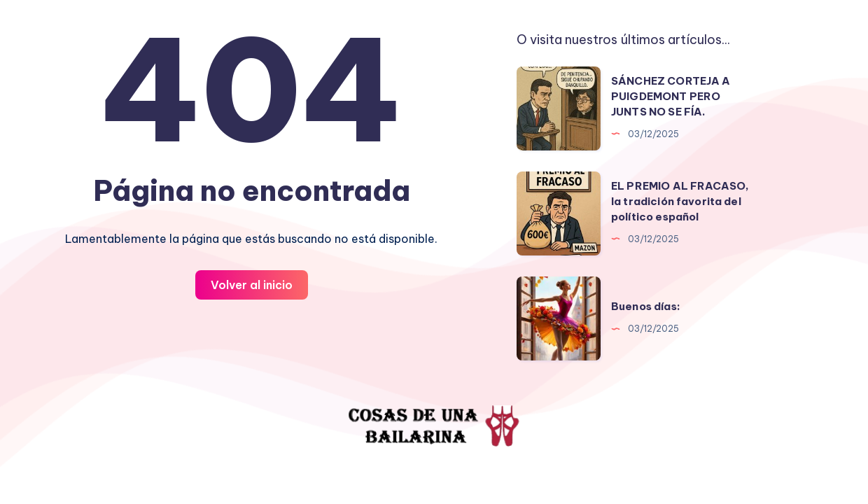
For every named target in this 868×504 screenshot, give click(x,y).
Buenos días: (646, 306)
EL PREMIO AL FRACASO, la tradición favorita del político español (680, 201)
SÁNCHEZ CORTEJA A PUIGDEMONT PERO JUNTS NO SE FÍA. (671, 96)
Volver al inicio (252, 285)
